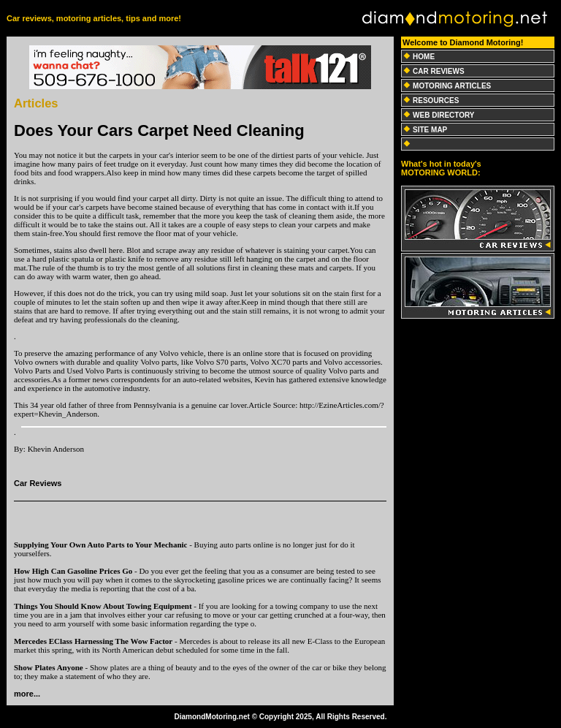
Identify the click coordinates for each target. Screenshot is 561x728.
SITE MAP (430, 130)
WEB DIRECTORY (443, 115)
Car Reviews (38, 483)
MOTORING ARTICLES (452, 86)
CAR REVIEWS (439, 71)
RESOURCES (436, 101)
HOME (424, 57)
